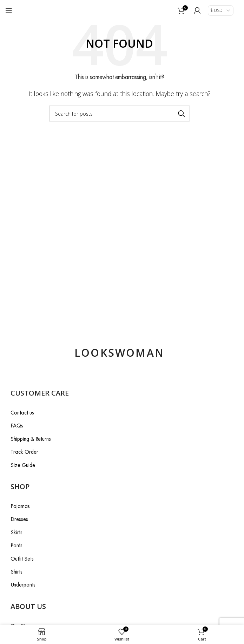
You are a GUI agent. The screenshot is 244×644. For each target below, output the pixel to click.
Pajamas (20, 506)
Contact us (22, 413)
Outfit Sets (22, 559)
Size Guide (23, 465)
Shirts (17, 572)
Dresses (19, 519)
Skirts (17, 532)
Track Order (24, 452)
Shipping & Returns (31, 439)
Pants (17, 545)
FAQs (17, 426)
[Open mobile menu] (9, 11)
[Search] (119, 114)
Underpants (23, 585)
